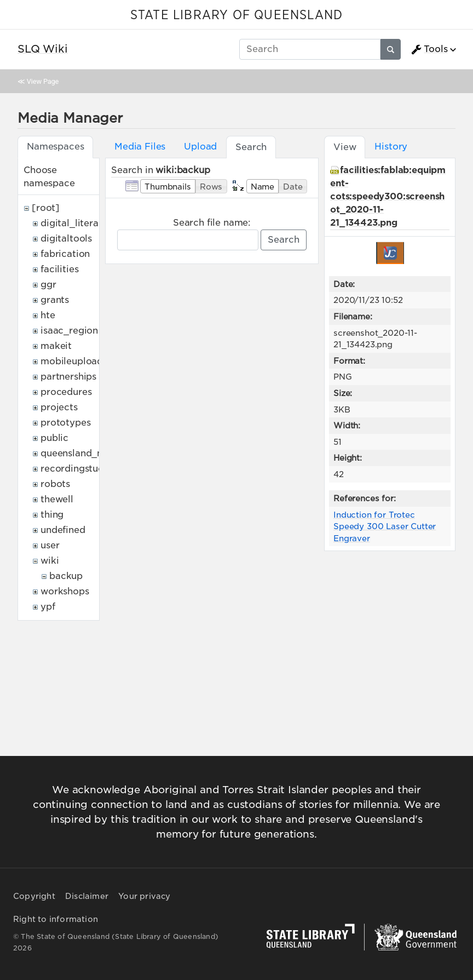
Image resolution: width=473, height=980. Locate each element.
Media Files (140, 147)
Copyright (34, 896)
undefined (63, 530)
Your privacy (144, 896)
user (50, 545)
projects (59, 407)
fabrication (65, 254)
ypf (48, 607)
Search (284, 240)
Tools (429, 49)
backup (66, 576)
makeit (56, 346)
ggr (48, 285)
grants (55, 300)
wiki (50, 561)
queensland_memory (88, 453)
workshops (65, 591)
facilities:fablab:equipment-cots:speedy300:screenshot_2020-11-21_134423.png (388, 196)
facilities (59, 269)
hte (48, 315)
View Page (43, 81)
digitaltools (66, 239)
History (391, 147)
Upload (200, 147)
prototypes (65, 423)
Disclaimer (87, 896)
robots (55, 484)
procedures (66, 392)
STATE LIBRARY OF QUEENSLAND (236, 15)
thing (52, 515)
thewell (57, 499)
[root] (46, 208)
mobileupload (72, 361)
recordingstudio (77, 469)
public (54, 438)
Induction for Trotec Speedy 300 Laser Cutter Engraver (385, 526)
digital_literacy (75, 223)
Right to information (56, 919)
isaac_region (69, 331)
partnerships (68, 377)
